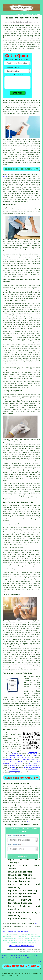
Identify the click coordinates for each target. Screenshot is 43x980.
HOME (18, 14)
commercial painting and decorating (25, 709)
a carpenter (33, 754)
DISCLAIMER (38, 14)
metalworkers (8, 760)
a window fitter (32, 765)
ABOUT (26, 14)
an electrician (17, 761)
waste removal (15, 771)
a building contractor (20, 758)
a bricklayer (13, 765)
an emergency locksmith (29, 760)
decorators (7, 819)
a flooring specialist (32, 767)
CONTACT (31, 14)
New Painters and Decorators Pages (24, 956)
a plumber (33, 763)
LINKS (22, 14)
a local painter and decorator (27, 722)
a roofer (15, 769)
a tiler (35, 756)
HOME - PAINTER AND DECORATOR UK (21, 946)
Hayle (5, 177)
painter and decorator (21, 33)
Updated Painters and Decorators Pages (16, 957)
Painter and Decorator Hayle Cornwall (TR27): (20, 26)
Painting (6, 175)
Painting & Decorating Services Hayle (20, 825)
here (28, 821)
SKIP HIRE (12, 767)
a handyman (33, 752)
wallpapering (13, 754)
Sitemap (5, 956)
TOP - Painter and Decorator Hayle (16, 932)
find (8, 787)
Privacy (38, 962)
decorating (12, 718)
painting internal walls (29, 711)
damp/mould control (16, 756)
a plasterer (33, 769)
